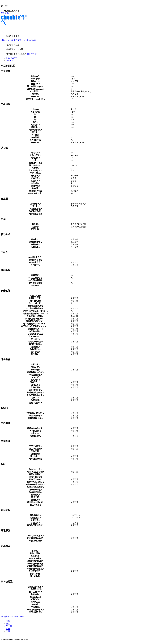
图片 (8, 624)
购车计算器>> (33, 54)
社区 (12, 617)
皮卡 (8, 629)
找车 (7, 617)
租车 (8, 621)
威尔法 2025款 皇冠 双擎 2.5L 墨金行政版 (19, 40)
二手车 (9, 626)
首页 (3, 617)
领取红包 (5, 13)
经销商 (21, 617)
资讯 (16, 617)
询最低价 (10, 60)
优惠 (8, 631)
